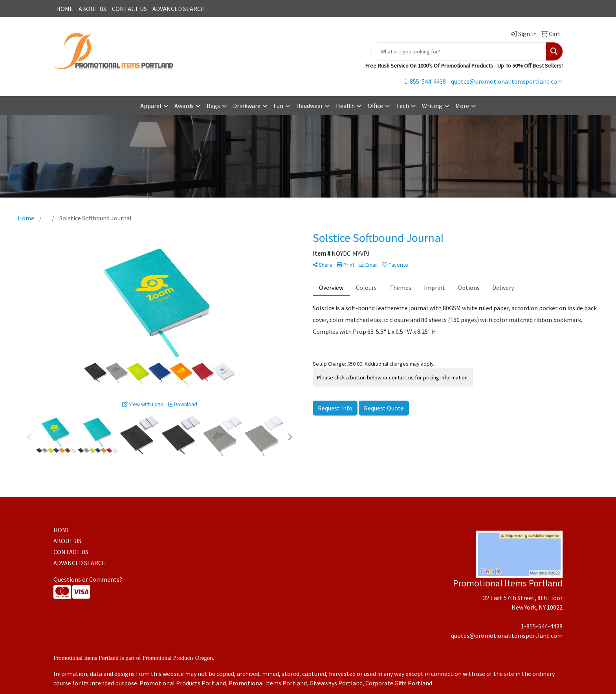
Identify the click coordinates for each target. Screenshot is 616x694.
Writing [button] (432, 106)
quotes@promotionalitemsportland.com (507, 81)
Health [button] (345, 106)
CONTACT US (129, 9)
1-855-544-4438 (425, 81)
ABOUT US (93, 9)
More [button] (462, 106)
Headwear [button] (310, 106)
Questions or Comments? (88, 579)
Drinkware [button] (247, 106)
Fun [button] (278, 106)
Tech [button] (402, 106)
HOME (65, 9)
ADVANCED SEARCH (179, 9)
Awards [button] (184, 106)
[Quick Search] (458, 51)
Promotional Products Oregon (178, 658)
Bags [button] (213, 106)
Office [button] (375, 106)
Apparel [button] (151, 106)
